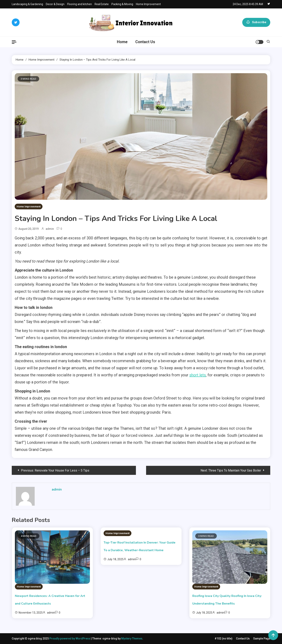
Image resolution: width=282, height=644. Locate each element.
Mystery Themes (132, 639)
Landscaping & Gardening (27, 4)
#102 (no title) (224, 639)
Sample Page (262, 639)
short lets (198, 375)
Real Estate (102, 4)
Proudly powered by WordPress (70, 639)
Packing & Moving (122, 4)
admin (50, 229)
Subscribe (256, 22)
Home (122, 42)
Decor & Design (55, 4)
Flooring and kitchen (80, 4)
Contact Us (145, 42)
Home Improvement (148, 4)
